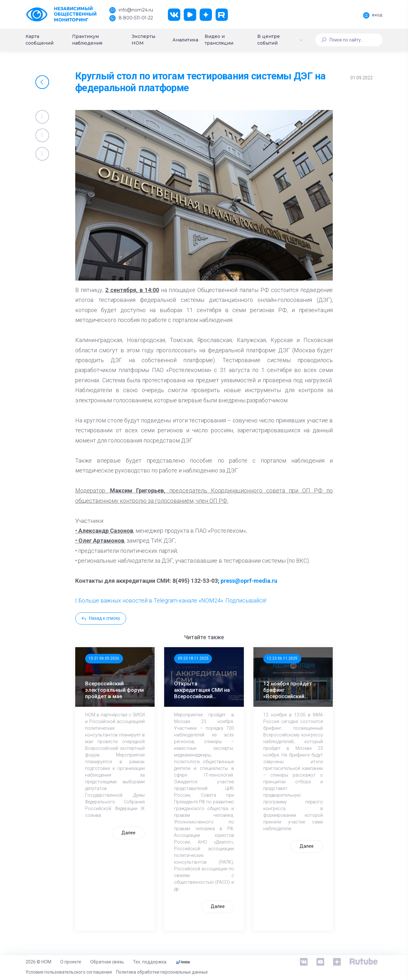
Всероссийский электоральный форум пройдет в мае (114, 690)
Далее (128, 833)
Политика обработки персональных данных (162, 972)
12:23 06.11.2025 (282, 658)
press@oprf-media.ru (249, 581)
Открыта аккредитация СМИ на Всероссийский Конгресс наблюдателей (202, 690)
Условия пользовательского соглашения (69, 972)
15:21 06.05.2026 (104, 658)
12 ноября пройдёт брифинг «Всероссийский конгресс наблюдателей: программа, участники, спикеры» (292, 690)
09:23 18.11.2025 (193, 658)
